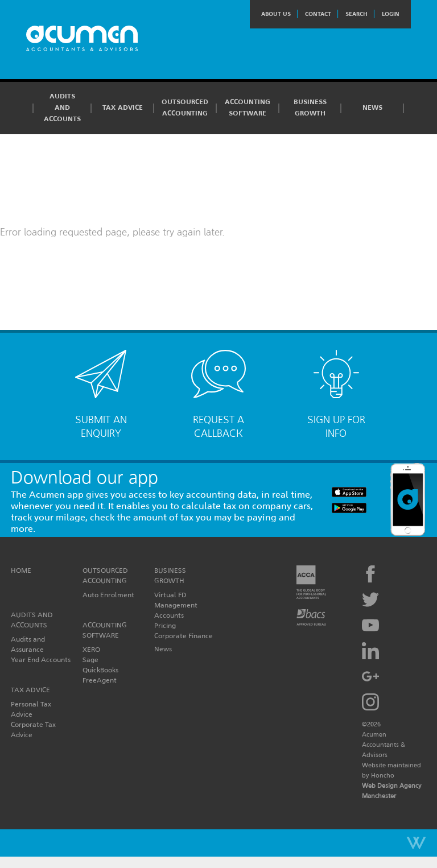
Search (356, 14)
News (372, 108)
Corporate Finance (184, 636)
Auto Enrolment (108, 595)
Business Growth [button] (310, 108)
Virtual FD (170, 595)
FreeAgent (100, 680)
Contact (318, 14)
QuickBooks (100, 670)
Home (21, 570)
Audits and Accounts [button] (62, 108)
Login (391, 14)
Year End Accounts (41, 660)
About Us (276, 14)
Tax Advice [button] (123, 108)
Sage (90, 660)
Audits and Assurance (28, 644)
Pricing (165, 625)
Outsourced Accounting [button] (185, 108)
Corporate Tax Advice (33, 729)
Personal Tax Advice (31, 709)
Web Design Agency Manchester (392, 791)
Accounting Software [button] (248, 108)
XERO (91, 649)
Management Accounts (176, 610)
